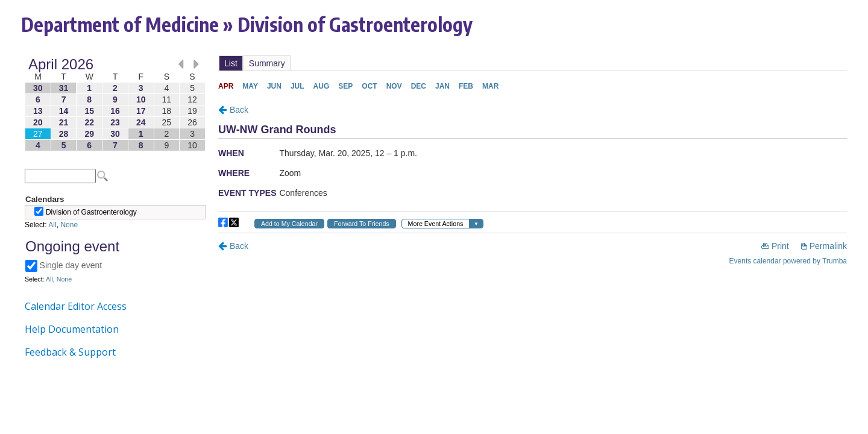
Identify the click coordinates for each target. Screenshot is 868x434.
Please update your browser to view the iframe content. (115, 105)
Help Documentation (72, 329)
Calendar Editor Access (76, 306)
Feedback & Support (70, 352)
